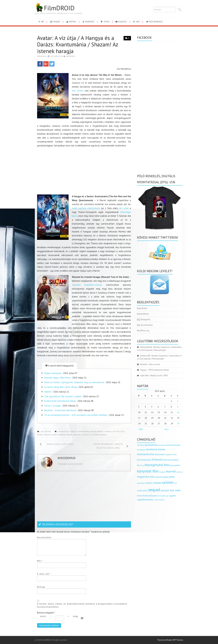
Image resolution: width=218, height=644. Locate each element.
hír (41, 22)
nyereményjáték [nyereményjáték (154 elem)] (162, 477)
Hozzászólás (44, 537)
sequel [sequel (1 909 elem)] (154, 490)
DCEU (123, 431)
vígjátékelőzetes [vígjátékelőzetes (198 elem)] (145, 500)
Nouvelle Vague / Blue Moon (57, 378)
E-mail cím (44, 574)
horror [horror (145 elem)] (174, 454)
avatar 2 (100, 431)
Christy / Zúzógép (53, 406)
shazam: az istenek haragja (94, 435)
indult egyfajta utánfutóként (86, 208)
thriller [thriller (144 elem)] (140, 496)
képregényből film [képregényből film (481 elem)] (157, 465)
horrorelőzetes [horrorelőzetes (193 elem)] (144, 460)
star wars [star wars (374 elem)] (175, 490)
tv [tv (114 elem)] (158, 496)
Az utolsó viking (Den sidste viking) (61, 387)
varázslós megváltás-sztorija (87, 285)
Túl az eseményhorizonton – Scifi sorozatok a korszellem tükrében (76, 415)
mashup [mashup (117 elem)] (179, 472)
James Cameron (59, 435)
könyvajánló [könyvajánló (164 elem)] (175, 465)
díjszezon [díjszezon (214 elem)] (160, 454)
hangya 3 (48, 435)
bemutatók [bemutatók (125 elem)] (141, 450)
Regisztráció (142, 308)
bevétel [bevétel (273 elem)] (150, 449)
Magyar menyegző (53, 373)
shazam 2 (77, 435)
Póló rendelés (154, 22)
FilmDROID (55, 8)
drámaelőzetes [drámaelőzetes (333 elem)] (146, 454)
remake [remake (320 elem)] (157, 483)
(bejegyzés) (144, 320)
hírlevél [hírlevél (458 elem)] (157, 459)
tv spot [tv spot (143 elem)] (162, 496)
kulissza (121, 22)
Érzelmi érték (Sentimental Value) (60, 401)
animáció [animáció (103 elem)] (162, 445)
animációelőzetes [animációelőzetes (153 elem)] (173, 445)
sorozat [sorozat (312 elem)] (165, 490)
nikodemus (71, 56)
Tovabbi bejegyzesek (70, 464)
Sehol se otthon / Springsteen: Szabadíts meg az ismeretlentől (74, 382)
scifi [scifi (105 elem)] (175, 483)
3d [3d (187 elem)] (138, 445)
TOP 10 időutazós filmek (159, 370)
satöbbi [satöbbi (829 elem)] (168, 482)
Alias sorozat (154, 364)
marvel (69, 435)
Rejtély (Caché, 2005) (159, 376)
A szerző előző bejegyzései (59, 366)
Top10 (105, 22)
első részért (78, 91)
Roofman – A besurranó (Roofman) (60, 410)
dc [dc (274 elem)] (156, 449)
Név (40, 561)
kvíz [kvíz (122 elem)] (142, 465)
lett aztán (124, 208)
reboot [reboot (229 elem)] (149, 483)
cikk (136, 22)
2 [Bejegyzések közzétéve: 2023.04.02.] (178, 401)
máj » (167, 429)
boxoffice (88, 22)
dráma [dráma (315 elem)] (162, 449)
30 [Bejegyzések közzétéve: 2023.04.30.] (178, 424)
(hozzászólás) (145, 325)
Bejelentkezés (143, 314)
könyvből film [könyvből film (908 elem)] (148, 471)
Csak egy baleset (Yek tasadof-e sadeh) (63, 396)
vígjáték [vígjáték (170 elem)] (172, 496)
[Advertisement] (84, 171)
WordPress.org (143, 331)
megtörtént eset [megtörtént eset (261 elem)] (146, 477)
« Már (140, 429)
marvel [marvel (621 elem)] (171, 471)
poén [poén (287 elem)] (172, 477)
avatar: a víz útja (112, 431)
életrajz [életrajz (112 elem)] (162, 500)
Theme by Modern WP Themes (170, 640)
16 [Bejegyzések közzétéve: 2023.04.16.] (178, 412)
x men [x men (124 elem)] (156, 500)
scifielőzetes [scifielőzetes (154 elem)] (142, 491)
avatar (93, 431)
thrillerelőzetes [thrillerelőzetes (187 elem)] (150, 496)
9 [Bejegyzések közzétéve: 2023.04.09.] (178, 407)
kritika (71, 22)
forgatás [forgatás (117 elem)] (168, 454)
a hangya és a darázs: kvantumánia (74, 431)
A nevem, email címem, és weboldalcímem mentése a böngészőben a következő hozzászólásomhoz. (82, 605)
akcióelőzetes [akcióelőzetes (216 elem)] (152, 445)
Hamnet (48, 392)
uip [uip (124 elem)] (167, 496)
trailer (55, 22)
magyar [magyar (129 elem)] (162, 472)
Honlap (41, 587)
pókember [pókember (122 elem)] (141, 483)
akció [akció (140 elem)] (142, 445)
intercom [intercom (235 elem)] (167, 460)
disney (40, 435)
